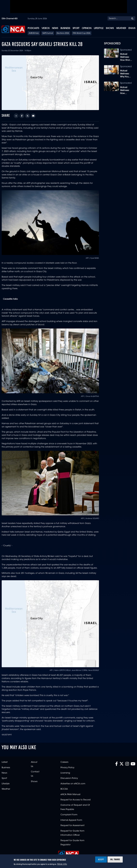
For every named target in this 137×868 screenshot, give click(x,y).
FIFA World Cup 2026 (82, 33)
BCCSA (64, 789)
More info (62, 864)
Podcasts (33, 28)
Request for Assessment (72, 826)
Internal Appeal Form (71, 820)
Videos (46, 28)
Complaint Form (69, 815)
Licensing (65, 773)
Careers (64, 762)
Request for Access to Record (76, 800)
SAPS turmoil (48, 33)
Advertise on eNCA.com (73, 784)
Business (65, 28)
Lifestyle (99, 28)
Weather (121, 28)
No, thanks (115, 859)
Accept (101, 859)
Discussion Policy (69, 778)
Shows (110, 28)
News (55, 28)
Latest (5, 762)
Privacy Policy (67, 768)
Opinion (87, 28)
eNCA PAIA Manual (70, 795)
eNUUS (132, 28)
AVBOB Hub (34, 33)
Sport (76, 28)
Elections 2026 (63, 33)
